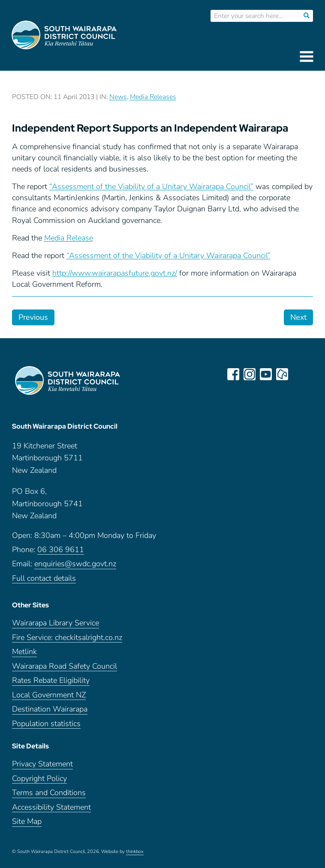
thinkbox (135, 852)
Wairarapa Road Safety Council (65, 666)
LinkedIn (298, 374)
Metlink (24, 652)
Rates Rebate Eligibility (51, 680)
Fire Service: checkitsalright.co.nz (67, 638)
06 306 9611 (61, 550)
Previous (33, 317)
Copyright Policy (39, 779)
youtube (266, 374)
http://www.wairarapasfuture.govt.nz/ (115, 273)
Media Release (69, 238)
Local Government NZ (49, 695)
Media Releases (153, 97)
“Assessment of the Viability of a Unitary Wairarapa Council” (151, 186)
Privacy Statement (42, 764)
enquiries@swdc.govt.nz (75, 564)
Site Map (27, 821)
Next (298, 317)
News (118, 97)
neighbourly (282, 374)
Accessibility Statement (51, 807)
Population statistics (46, 724)
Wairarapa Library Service (56, 623)
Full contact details (44, 578)
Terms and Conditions (49, 793)
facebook (233, 374)
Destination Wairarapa (50, 709)
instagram (250, 374)
